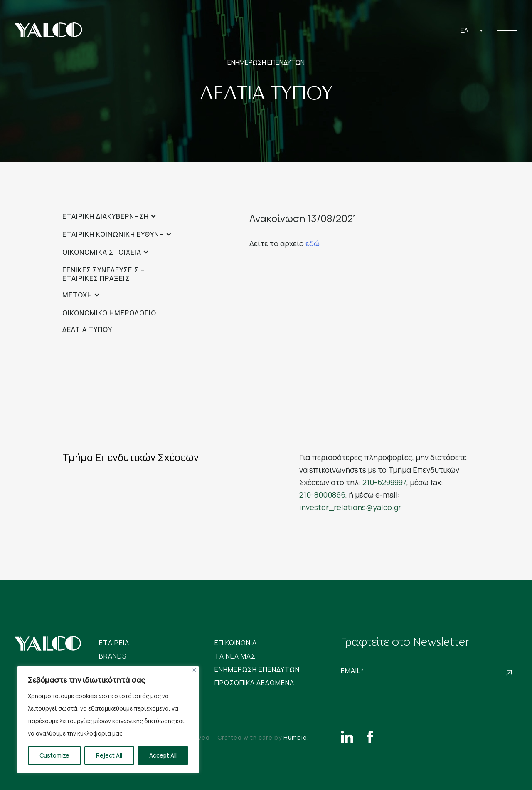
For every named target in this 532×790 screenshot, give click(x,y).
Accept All (163, 755)
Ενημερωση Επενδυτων (257, 669)
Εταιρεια (114, 643)
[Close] (194, 670)
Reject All (109, 755)
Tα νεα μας (235, 656)
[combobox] (472, 30)
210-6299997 (384, 482)
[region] (108, 720)
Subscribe (509, 673)
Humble (295, 737)
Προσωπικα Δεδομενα (254, 683)
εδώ (313, 243)
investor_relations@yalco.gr (350, 507)
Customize (54, 755)
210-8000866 (322, 495)
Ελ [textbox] (464, 30)
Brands (113, 656)
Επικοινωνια (236, 643)
